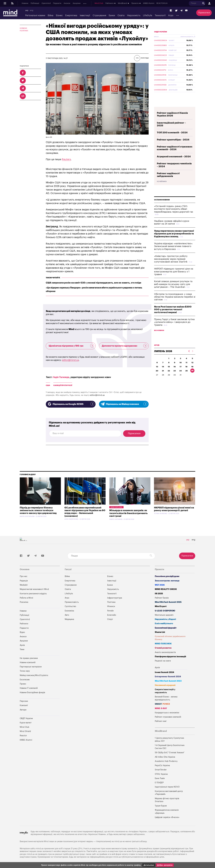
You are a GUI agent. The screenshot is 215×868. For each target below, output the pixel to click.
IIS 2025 (159, 594)
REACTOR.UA (164, 3)
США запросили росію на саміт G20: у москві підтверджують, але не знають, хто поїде (94, 283)
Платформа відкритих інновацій (170, 657)
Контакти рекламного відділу (33, 594)
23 (175, 377)
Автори (23, 710)
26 (192, 377)
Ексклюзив (25, 680)
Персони (24, 701)
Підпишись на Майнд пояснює (124, 404)
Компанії (24, 705)
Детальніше (149, 865)
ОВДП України (161, 38)
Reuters (66, 159)
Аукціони (77, 3)
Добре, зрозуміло (165, 865)
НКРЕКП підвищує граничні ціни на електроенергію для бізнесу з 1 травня (174, 278)
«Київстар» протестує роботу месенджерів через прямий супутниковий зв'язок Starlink (171, 265)
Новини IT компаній (29, 688)
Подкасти (57, 3)
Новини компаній (28, 662)
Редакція (24, 581)
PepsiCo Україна (162, 765)
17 (181, 373)
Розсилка (24, 602)
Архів (85, 3)
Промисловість (72, 602)
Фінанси (111, 606)
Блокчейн (112, 615)
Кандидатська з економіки (167, 713)
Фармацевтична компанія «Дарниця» (167, 812)
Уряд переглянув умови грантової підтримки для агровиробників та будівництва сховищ (174, 240)
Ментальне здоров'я (164, 615)
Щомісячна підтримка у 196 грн (71, 346)
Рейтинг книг (161, 721)
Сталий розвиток (163, 648)
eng (32, 10)
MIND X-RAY (161, 708)
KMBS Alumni (151, 3)
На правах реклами (29, 658)
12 (192, 369)
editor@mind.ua (70, 360)
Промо (23, 684)
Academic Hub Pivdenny (166, 761)
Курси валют (26, 723)
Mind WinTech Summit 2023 (168, 681)
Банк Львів (160, 778)
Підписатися (204, 13)
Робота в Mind (26, 598)
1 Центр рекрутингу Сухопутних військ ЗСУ (169, 740)
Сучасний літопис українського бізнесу (170, 638)
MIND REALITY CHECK (166, 589)
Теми (22, 649)
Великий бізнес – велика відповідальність (166, 698)
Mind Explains (116, 507)
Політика (24, 31)
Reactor (23, 736)
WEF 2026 (160, 585)
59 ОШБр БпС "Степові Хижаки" (170, 753)
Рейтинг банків (162, 598)
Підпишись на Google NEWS (71, 404)
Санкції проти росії (63, 385)
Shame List (160, 632)
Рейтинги (24, 624)
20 (157, 377)
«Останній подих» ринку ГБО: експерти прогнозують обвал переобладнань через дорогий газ (174, 215)
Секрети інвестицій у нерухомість (165, 691)
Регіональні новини (35, 15)
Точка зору (25, 671)
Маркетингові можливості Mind (34, 589)
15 (169, 373)
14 (163, 373)
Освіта (121, 15)
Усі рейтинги (162, 188)
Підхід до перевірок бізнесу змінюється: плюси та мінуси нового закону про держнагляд (38, 510)
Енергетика (71, 15)
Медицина (69, 619)
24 (181, 377)
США (48, 385)
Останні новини (162, 206)
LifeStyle (148, 15)
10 (181, 369)
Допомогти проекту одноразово (125, 346)
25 (186, 377)
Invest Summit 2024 (164, 672)
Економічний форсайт (166, 628)
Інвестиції (85, 15)
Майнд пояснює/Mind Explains (34, 675)
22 (169, 377)
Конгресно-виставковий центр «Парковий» (169, 793)
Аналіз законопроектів (165, 652)
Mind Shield (25, 731)
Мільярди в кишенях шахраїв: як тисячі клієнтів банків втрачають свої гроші (128, 513)
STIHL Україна (161, 774)
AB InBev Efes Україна (165, 757)
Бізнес (59, 15)
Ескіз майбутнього (164, 624)
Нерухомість (134, 15)
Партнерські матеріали (31, 667)
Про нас (24, 576)
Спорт (110, 619)
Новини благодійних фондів (32, 693)
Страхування (99, 15)
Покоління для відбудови (167, 576)
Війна (51, 15)
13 (157, 373)
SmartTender (161, 770)
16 (175, 373)
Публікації (35, 3)
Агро (171, 15)
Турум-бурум (161, 806)
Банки (112, 15)
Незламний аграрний (165, 685)
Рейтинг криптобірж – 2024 (173, 146)
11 (186, 369)
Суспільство (70, 606)
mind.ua (118, 841)
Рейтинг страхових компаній (168, 717)
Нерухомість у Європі (165, 619)
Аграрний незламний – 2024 (174, 163)
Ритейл (110, 611)
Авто (67, 615)
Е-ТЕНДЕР (159, 783)
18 (186, 373)
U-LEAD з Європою (165, 611)
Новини (25, 3)
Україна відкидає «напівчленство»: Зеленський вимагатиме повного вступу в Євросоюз (173, 253)
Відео (22, 632)
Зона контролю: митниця (167, 581)
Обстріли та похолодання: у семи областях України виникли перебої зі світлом (175, 303)
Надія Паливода (61, 377)
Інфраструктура (115, 598)
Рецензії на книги (163, 661)
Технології (160, 15)
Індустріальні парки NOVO (167, 787)
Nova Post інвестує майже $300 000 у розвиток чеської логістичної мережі (173, 316)
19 (192, 373)
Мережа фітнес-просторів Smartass (167, 800)
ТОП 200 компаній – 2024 (172, 139)
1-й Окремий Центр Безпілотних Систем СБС (170, 747)
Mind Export (161, 606)
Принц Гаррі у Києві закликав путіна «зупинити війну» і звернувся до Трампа (174, 329)
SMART (162, 704)
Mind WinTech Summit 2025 (168, 602)
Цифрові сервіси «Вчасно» (167, 817)
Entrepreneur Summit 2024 (168, 677)
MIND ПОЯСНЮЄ (163, 644)
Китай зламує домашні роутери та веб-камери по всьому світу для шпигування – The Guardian (173, 291)
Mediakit (24, 585)
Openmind (46, 3)
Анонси (67, 3)
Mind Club (101, 3)
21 (163, 377)
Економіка (69, 611)
